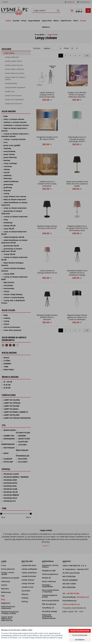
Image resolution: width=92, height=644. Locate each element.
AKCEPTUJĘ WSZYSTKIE (80, 631)
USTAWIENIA (80, 640)
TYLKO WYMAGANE (80, 635)
